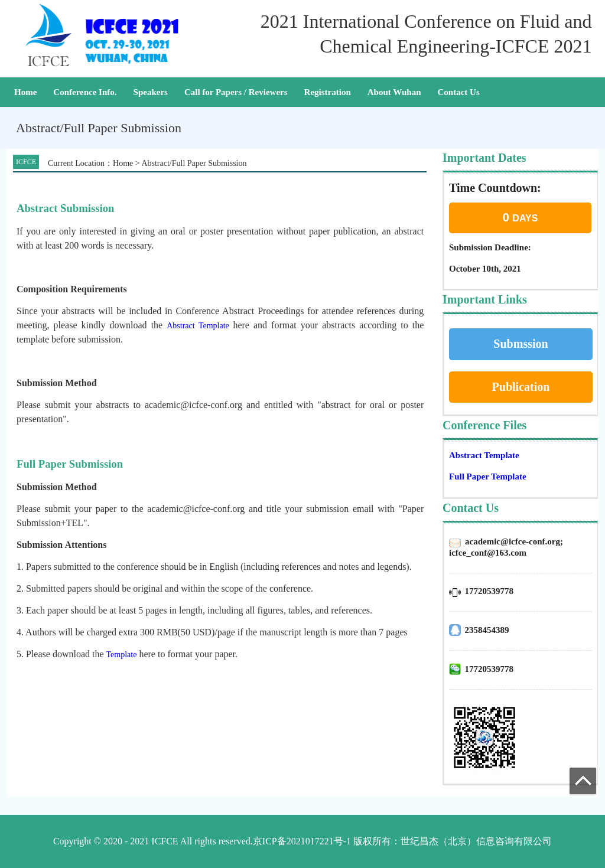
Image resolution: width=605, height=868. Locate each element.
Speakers (151, 92)
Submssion (521, 344)
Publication (521, 387)
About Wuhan (394, 92)
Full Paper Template (488, 477)
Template (122, 655)
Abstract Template (484, 455)
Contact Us (458, 92)
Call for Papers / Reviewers (236, 92)
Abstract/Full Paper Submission (194, 163)
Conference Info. (85, 92)
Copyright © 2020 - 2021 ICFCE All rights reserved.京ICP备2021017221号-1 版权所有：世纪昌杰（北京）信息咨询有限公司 (302, 841)
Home (25, 92)
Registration (328, 92)
